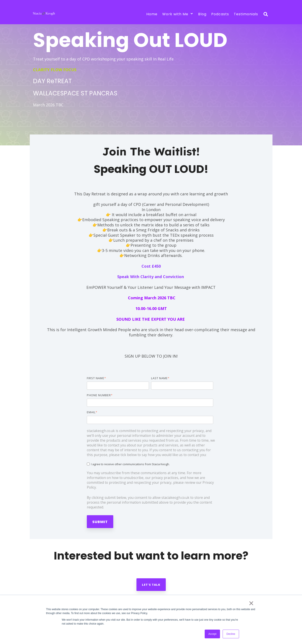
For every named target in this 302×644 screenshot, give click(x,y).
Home (152, 14)
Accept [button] (212, 634)
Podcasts (220, 14)
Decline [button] (231, 634)
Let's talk (151, 585)
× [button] (251, 603)
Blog (202, 14)
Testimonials (246, 14)
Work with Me (178, 14)
